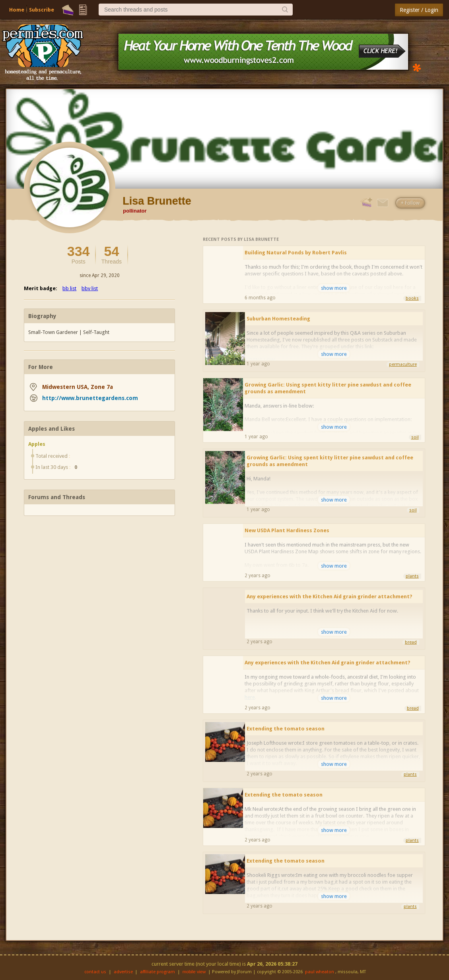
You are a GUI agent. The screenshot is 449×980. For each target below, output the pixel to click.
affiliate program (157, 972)
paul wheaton (320, 972)
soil (415, 437)
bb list (69, 288)
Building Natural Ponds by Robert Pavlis (296, 253)
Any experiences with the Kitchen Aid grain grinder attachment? (329, 596)
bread (411, 642)
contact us (95, 972)
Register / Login (419, 10)
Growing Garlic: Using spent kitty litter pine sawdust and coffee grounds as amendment (328, 388)
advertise (123, 972)
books (412, 298)
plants (412, 576)
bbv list (90, 288)
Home (17, 10)
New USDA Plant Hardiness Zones (287, 530)
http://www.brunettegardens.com (90, 398)
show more (334, 288)
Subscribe (42, 10)
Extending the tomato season (286, 729)
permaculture (403, 364)
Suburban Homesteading (278, 319)
